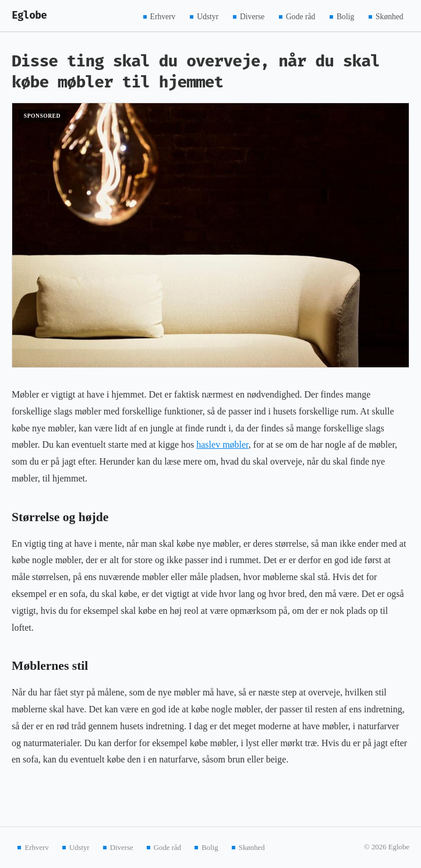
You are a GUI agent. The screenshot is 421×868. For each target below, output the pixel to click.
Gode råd (300, 16)
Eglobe (29, 15)
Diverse (252, 16)
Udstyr (208, 16)
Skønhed (390, 16)
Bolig (345, 16)
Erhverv (163, 16)
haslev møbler (222, 444)
